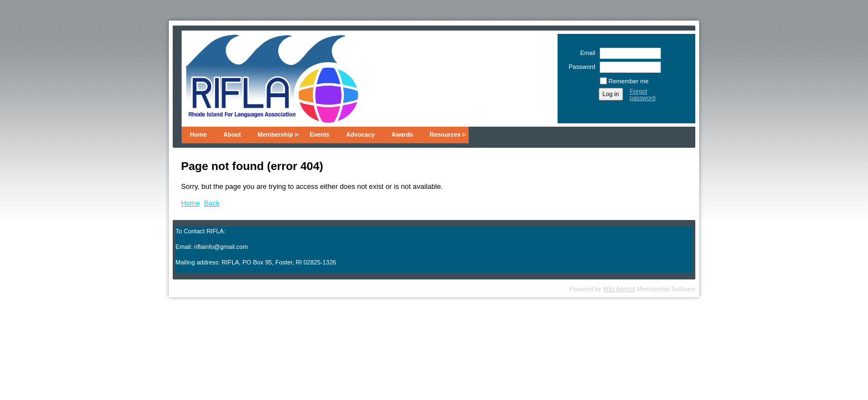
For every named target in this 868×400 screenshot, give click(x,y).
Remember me (629, 81)
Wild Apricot (619, 289)
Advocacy (360, 134)
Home (198, 134)
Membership (275, 134)
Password (580, 67)
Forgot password (643, 94)
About (232, 134)
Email (585, 53)
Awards (402, 134)
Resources (445, 134)
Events (320, 134)
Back (212, 203)
